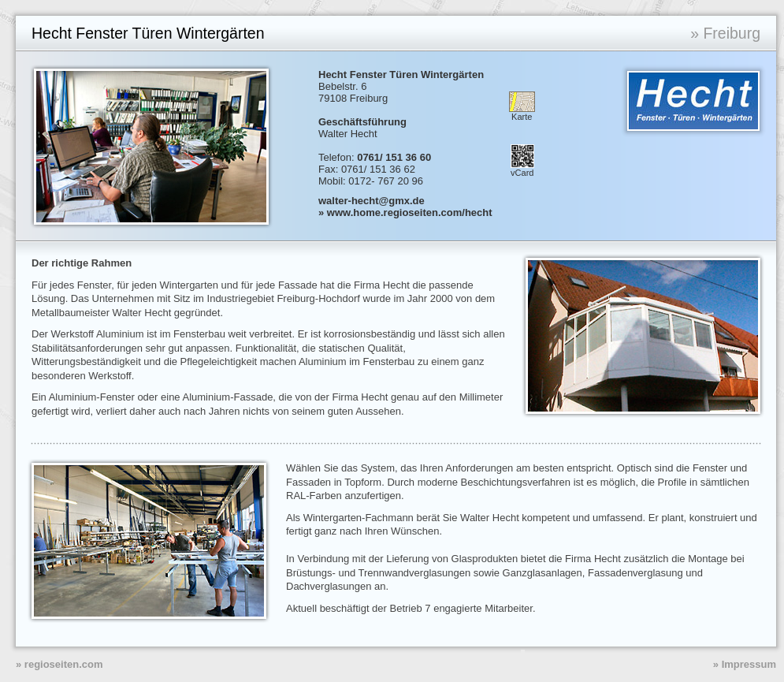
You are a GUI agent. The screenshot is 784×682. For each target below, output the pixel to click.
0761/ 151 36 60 (394, 157)
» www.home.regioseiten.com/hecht (405, 212)
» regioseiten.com (59, 664)
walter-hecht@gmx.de (372, 201)
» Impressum (745, 664)
